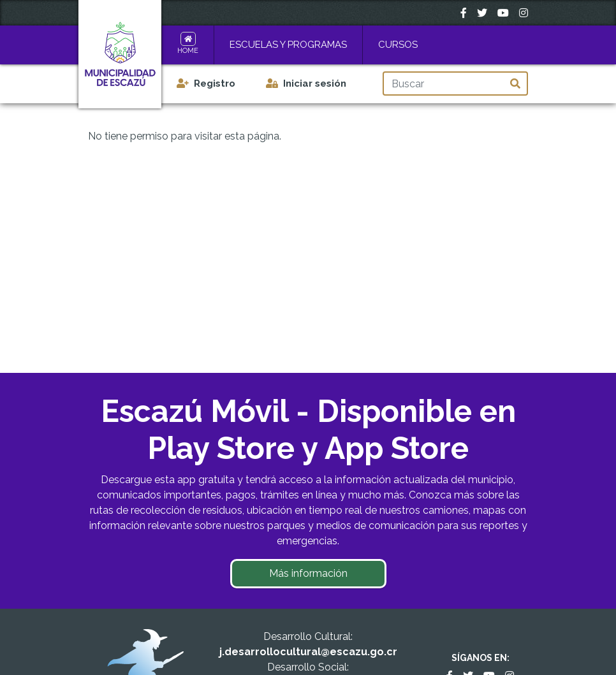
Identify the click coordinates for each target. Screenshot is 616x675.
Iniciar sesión (315, 83)
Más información (308, 573)
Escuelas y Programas (288, 45)
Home (188, 51)
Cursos (398, 45)
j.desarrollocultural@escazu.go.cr (308, 652)
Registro (215, 83)
